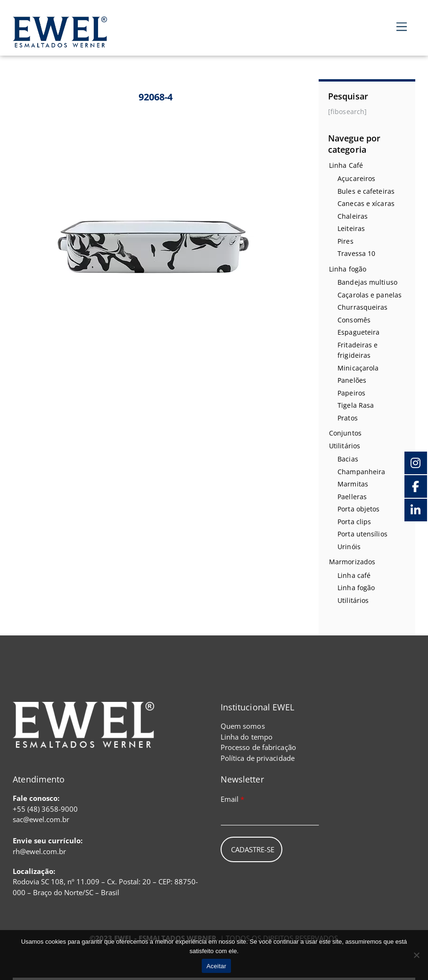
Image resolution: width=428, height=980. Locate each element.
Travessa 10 (356, 253)
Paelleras (352, 497)
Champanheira (361, 472)
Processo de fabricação (258, 747)
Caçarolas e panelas (370, 295)
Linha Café (346, 165)
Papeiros (351, 393)
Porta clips (354, 522)
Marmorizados (352, 562)
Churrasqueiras (362, 307)
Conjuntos (345, 433)
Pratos (348, 418)
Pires (346, 241)
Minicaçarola (358, 368)
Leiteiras (351, 228)
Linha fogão (348, 269)
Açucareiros (356, 178)
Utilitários (345, 446)
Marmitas (353, 484)
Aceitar (216, 966)
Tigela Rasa (356, 405)
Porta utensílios (362, 534)
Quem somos (243, 726)
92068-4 (156, 97)
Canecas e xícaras (366, 203)
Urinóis (349, 547)
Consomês (354, 320)
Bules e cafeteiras (366, 191)
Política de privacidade (258, 758)
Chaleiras (353, 216)
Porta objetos (358, 509)
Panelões (352, 380)
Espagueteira (358, 332)
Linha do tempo (247, 737)
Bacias (348, 459)
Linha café (354, 575)
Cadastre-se (253, 849)
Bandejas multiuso (367, 282)
